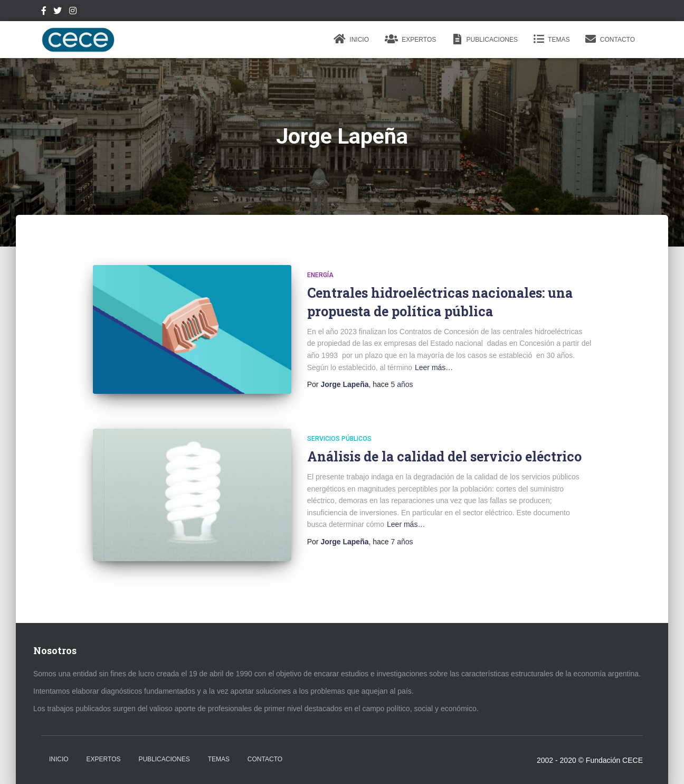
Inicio (351, 39)
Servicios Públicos (339, 439)
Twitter (58, 12)
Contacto (610, 39)
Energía (320, 275)
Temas (552, 39)
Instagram (73, 12)
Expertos (410, 39)
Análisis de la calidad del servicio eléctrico (444, 456)
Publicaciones (485, 39)
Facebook (44, 12)
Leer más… (434, 367)
